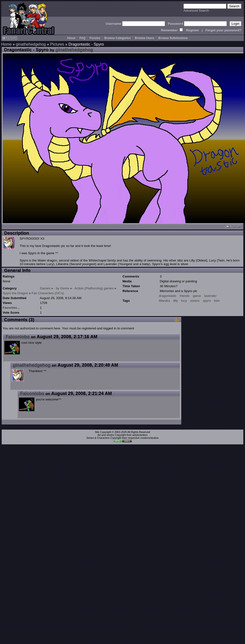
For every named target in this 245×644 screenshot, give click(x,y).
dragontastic (168, 296)
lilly (176, 301)
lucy (184, 301)
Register (193, 30)
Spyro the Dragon (15, 293)
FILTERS (10, 38)
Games (45, 288)
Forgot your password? (223, 30)
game (197, 296)
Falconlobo (18, 337)
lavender (210, 296)
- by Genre (62, 288)
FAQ (83, 38)
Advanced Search (196, 11)
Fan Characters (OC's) (48, 293)
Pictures (57, 44)
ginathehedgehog (31, 44)
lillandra (165, 301)
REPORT (233, 227)
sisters (195, 301)
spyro (207, 301)
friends (185, 296)
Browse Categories (118, 38)
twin (217, 301)
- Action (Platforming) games (93, 288)
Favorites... (11, 308)
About (71, 38)
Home (6, 44)
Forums (95, 38)
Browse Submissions (173, 38)
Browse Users (144, 38)
